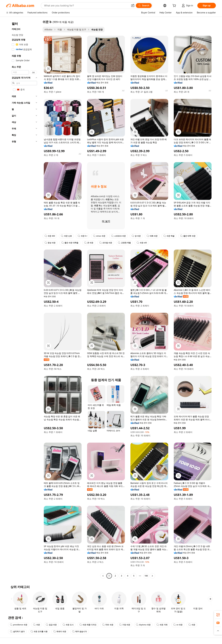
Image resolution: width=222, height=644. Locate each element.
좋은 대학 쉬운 (188, 236)
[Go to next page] (152, 576)
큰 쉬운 (89, 243)
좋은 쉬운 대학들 (70, 243)
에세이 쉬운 (60, 631)
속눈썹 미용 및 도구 (77, 29)
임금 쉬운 (51, 625)
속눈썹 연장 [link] (97, 29)
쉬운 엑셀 (169, 236)
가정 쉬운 (125, 625)
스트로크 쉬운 (118, 236)
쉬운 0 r (82, 236)
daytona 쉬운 (143, 625)
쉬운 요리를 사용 (39, 631)
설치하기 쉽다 (17, 631)
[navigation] (23, 299)
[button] (133, 6)
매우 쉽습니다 (79, 631)
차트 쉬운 (108, 625)
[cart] (175, 6)
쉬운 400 (50, 236)
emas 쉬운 (99, 236)
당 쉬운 (136, 236)
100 (146, 576)
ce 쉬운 (178, 625)
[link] (218, 615)
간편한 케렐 (124, 243)
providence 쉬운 (19, 625)
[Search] (144, 6)
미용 (60, 29)
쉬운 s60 (142, 243)
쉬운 (37, 625)
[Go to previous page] (103, 576)
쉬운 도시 (68, 625)
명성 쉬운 (50, 243)
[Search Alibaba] (86, 6)
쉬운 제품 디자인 (88, 625)
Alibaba (48, 29)
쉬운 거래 (162, 625)
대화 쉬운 (152, 236)
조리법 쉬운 (106, 243)
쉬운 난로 (66, 236)
